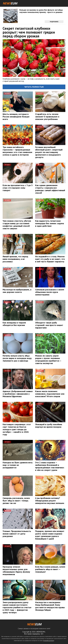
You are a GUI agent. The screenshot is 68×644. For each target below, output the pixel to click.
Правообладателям (49, 641)
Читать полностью (34, 87)
